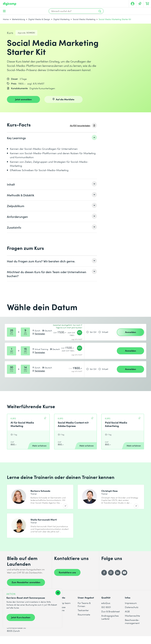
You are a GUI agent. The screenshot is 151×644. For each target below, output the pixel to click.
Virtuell (105, 332)
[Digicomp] (10, 4)
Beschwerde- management (132, 629)
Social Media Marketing (84, 19)
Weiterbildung (19, 19)
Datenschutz (132, 614)
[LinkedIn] (118, 580)
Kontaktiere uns (67, 579)
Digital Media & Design (39, 19)
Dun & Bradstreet (111, 619)
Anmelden (131, 332)
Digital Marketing (61, 19)
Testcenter (83, 618)
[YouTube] (124, 580)
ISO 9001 (106, 614)
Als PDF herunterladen (80, 126)
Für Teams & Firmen (84, 612)
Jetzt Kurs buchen (21, 617)
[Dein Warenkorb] (147, 4)
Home (6, 19)
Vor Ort (93, 332)
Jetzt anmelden (23, 99)
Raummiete (84, 622)
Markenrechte (132, 623)
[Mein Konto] (133, 4)
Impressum (131, 610)
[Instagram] (111, 580)
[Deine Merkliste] (140, 4)
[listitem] (52, 138)
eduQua (106, 610)
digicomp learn (62, 610)
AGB (127, 619)
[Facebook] (104, 580)
